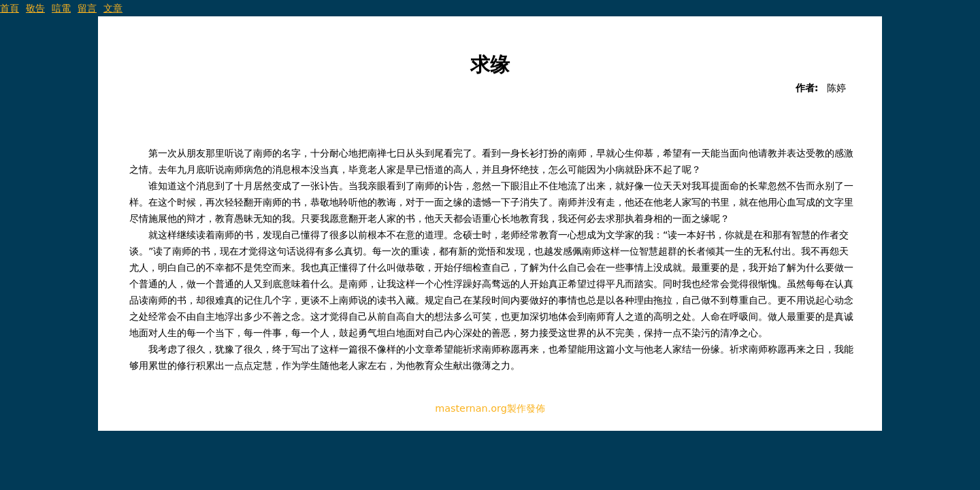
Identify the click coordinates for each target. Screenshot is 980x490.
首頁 (10, 8)
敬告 (35, 8)
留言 (87, 8)
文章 (113, 8)
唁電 (61, 8)
